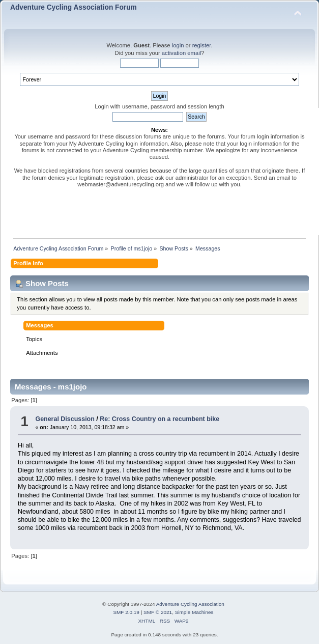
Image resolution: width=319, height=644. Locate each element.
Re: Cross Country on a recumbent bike (159, 419)
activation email (181, 53)
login (178, 45)
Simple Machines (194, 612)
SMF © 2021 (158, 612)
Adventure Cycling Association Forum (74, 7)
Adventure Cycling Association (190, 604)
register (202, 45)
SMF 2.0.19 (126, 612)
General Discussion (65, 419)
